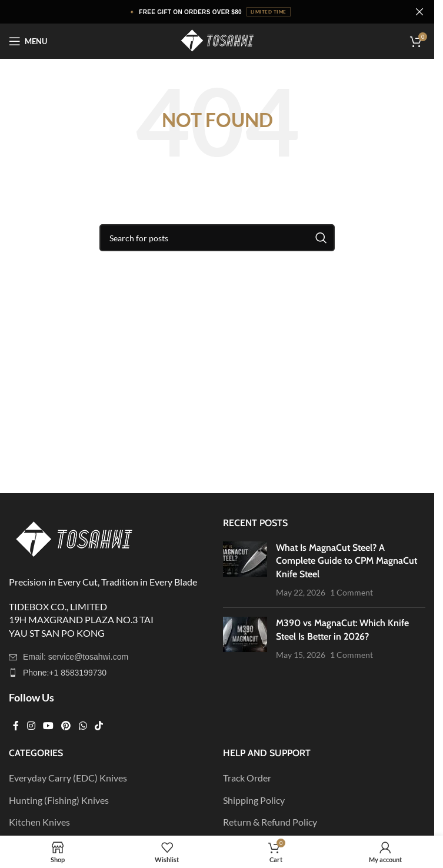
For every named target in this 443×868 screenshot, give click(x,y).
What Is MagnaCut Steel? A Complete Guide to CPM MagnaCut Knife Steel (347, 561)
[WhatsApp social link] (83, 726)
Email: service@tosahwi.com (76, 657)
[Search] (217, 238)
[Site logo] (217, 40)
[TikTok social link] (99, 726)
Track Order (247, 778)
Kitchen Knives (39, 822)
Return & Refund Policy (270, 822)
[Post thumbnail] (245, 570)
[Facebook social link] (16, 726)
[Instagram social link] (31, 726)
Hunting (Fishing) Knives (59, 800)
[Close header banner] (419, 12)
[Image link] (74, 539)
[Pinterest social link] (66, 726)
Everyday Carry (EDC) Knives (68, 778)
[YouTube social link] (48, 726)
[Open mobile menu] (28, 41)
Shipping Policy (254, 800)
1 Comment (352, 592)
